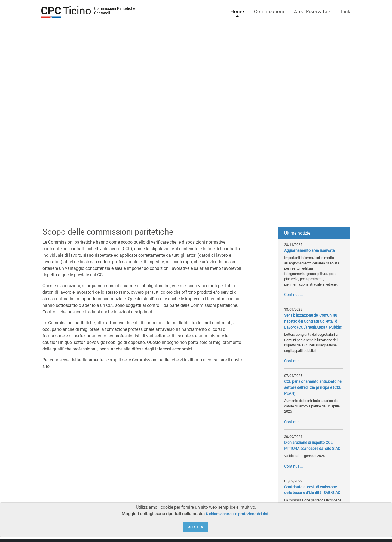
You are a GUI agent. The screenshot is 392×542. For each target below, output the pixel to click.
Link (346, 11)
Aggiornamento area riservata (310, 251)
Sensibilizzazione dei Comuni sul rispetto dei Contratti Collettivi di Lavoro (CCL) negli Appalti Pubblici (313, 321)
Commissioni (269, 11)
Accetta (195, 527)
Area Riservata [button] (311, 11)
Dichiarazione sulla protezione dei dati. (238, 514)
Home (237, 11)
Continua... (294, 295)
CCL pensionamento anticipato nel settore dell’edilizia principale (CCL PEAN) (313, 387)
